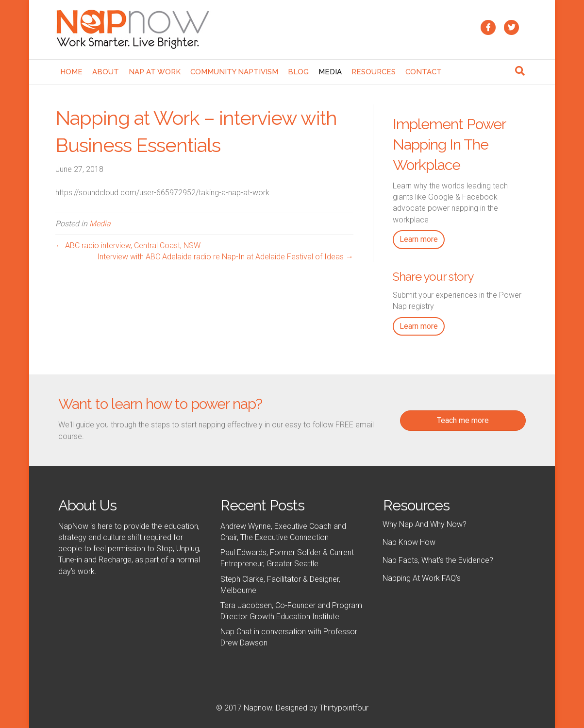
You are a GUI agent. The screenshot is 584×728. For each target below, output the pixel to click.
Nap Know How (409, 542)
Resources (374, 72)
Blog (298, 72)
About (106, 72)
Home (71, 72)
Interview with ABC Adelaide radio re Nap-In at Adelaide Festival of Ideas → (225, 257)
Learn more (419, 239)
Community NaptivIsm (234, 72)
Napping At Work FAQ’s (422, 578)
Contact (424, 72)
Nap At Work (155, 72)
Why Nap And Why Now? (425, 524)
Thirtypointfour (344, 708)
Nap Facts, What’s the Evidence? (438, 560)
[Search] (520, 71)
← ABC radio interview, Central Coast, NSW (128, 245)
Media (330, 72)
